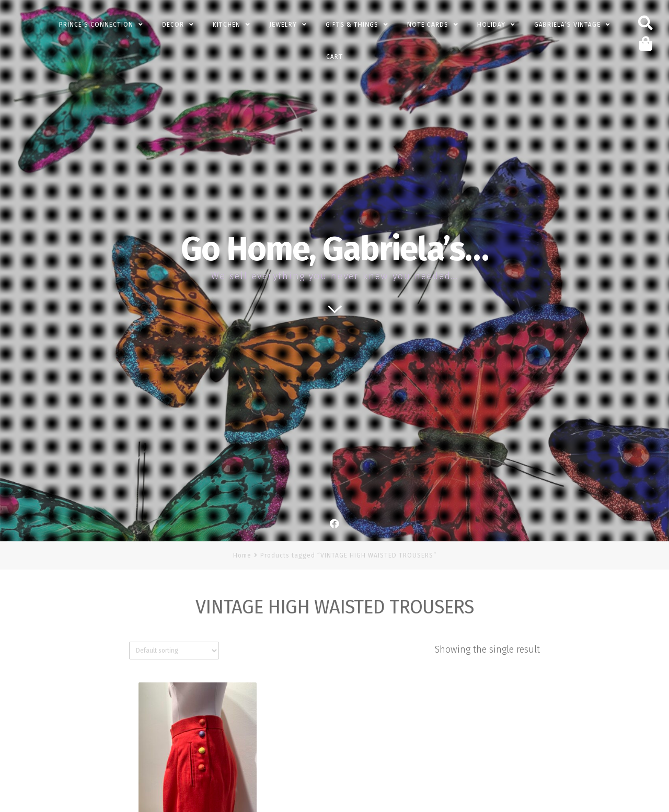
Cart (334, 57)
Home (242, 555)
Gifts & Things (352, 25)
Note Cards (428, 25)
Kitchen (227, 25)
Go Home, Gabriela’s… (334, 249)
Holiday (491, 25)
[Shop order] (174, 651)
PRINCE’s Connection (96, 25)
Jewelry (283, 25)
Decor (173, 25)
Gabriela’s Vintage (567, 25)
